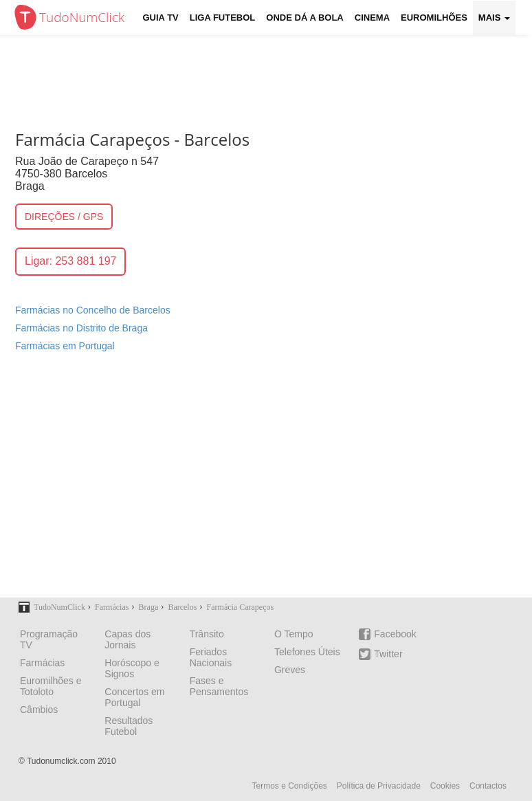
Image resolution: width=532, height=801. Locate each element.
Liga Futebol (223, 18)
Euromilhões (434, 18)
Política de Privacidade (379, 786)
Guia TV (161, 18)
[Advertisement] (266, 483)
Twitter (380, 654)
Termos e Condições (289, 786)
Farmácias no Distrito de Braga (81, 328)
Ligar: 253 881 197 (70, 261)
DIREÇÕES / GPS (64, 217)
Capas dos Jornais (128, 639)
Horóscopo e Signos (132, 668)
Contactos (488, 786)
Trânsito (207, 634)
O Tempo (294, 634)
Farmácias (42, 663)
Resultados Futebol (129, 726)
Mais (494, 18)
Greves (290, 670)
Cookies (445, 786)
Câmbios (39, 710)
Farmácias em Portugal (65, 346)
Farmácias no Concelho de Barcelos (93, 310)
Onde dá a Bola (304, 18)
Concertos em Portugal (134, 697)
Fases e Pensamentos (219, 686)
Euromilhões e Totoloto (51, 686)
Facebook (387, 634)
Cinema (372, 18)
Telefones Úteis (307, 652)
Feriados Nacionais (211, 657)
